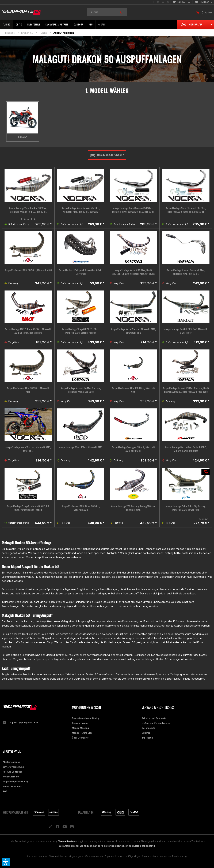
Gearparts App (80, 723)
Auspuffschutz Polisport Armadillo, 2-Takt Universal (81, 272)
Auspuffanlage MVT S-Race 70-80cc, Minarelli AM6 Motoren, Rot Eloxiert (28, 331)
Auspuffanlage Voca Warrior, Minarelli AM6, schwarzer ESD (133, 331)
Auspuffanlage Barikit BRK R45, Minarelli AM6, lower (186, 331)
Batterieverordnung (13, 767)
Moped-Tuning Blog (82, 733)
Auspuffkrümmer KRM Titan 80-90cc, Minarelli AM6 (81, 508)
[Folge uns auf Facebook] (58, 828)
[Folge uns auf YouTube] (65, 828)
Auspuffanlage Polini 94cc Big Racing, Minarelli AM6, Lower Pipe (186, 508)
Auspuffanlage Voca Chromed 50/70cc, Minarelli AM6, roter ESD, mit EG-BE (186, 210)
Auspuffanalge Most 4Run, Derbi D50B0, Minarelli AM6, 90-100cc (186, 449)
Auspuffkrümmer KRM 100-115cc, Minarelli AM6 (133, 390)
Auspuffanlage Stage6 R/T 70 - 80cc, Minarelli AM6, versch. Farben (81, 331)
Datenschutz (149, 728)
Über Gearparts (80, 738)
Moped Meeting (80, 728)
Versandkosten (66, 841)
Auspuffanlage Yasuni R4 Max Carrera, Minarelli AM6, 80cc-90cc (81, 390)
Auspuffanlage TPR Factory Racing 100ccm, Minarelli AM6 (133, 508)
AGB (5, 791)
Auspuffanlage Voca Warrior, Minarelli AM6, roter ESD (28, 449)
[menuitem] (154, 2)
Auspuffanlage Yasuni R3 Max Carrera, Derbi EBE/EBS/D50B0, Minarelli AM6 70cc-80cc (186, 390)
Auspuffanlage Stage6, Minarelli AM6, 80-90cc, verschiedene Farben (28, 508)
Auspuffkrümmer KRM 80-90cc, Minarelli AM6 (28, 270)
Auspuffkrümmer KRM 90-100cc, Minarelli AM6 (28, 390)
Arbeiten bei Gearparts (154, 718)
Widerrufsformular (12, 786)
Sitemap (146, 733)
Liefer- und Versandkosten (156, 723)
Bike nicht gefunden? (107, 155)
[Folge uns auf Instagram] (72, 828)
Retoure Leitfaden (12, 772)
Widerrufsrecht (11, 777)
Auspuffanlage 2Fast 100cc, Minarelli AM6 (81, 447)
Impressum (148, 738)
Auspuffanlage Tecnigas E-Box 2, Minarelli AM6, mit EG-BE (133, 449)
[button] (6, 862)
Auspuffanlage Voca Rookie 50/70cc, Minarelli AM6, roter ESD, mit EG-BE (28, 210)
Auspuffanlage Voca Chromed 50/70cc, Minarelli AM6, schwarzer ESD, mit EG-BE (133, 210)
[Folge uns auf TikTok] (51, 828)
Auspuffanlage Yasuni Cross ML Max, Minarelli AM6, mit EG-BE (186, 272)
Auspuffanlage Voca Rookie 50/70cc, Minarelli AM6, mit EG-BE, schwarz (81, 210)
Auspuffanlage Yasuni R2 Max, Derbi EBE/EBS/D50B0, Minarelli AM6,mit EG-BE (133, 272)
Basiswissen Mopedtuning (86, 718)
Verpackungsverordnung (16, 782)
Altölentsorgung (11, 762)
